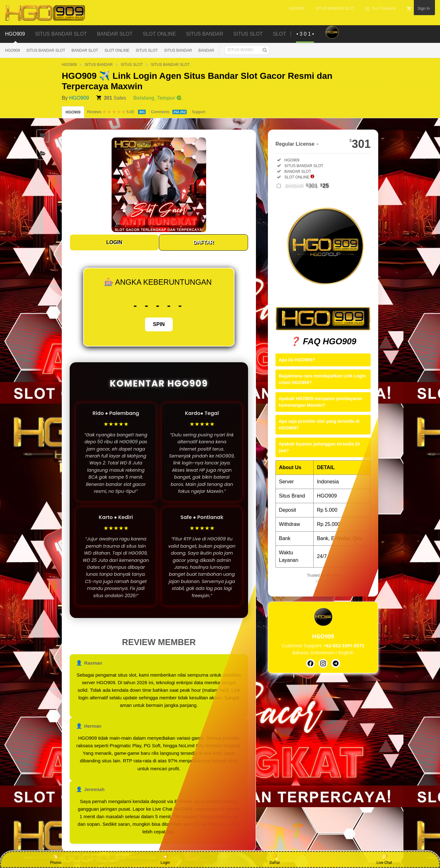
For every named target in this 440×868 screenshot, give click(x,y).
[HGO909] (310, 663)
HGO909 (12, 50)
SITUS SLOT (147, 50)
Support (199, 112)
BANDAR (206, 50)
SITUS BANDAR (178, 50)
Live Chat (384, 859)
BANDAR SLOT (85, 50)
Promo (56, 859)
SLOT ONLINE (117, 50)
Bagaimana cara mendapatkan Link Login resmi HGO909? (322, 379)
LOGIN (114, 242)
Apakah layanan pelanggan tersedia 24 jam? (319, 447)
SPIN (159, 324)
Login (165, 859)
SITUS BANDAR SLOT (46, 50)
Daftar (275, 859)
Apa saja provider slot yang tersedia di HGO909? (319, 425)
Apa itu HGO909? (297, 360)
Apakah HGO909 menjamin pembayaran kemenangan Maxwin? (320, 402)
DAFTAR (203, 242)
